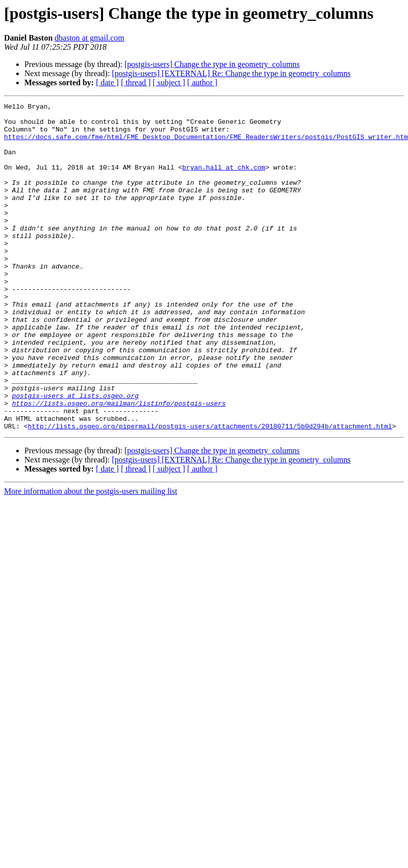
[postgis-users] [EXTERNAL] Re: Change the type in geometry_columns (231, 73)
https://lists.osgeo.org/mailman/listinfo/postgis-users (119, 464)
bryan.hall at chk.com (224, 181)
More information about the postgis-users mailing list (91, 557)
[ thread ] (136, 82)
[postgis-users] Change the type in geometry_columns (212, 64)
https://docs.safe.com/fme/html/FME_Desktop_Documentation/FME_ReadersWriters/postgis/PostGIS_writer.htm (206, 144)
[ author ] (202, 82)
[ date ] (107, 82)
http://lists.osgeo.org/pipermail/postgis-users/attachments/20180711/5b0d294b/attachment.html (210, 491)
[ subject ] (169, 82)
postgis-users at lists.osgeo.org (76, 455)
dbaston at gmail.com (90, 38)
